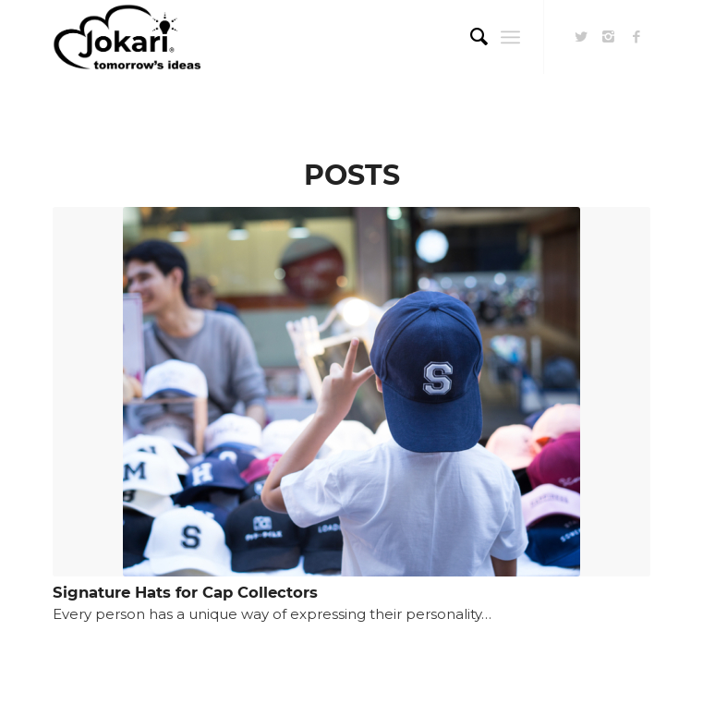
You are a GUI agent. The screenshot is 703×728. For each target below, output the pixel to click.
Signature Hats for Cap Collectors (185, 592)
